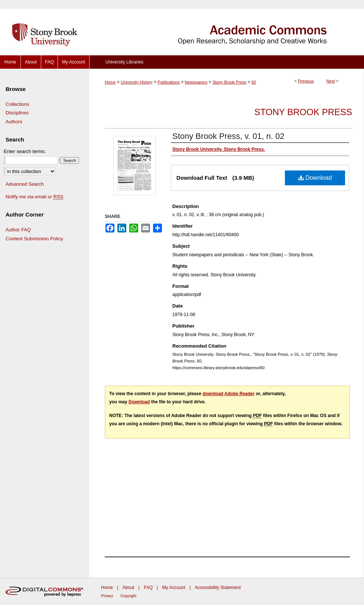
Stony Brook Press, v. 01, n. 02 (228, 136)
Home (110, 82)
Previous (306, 81)
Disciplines (17, 113)
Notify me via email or (34, 197)
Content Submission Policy (34, 239)
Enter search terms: (25, 151)
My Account (174, 588)
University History (137, 82)
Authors (14, 122)
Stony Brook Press (229, 82)
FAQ (148, 588)
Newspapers (196, 82)
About (128, 588)
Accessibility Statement (218, 588)
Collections (17, 104)
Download (315, 178)
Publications (168, 82)
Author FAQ (18, 230)
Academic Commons (227, 28)
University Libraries (124, 62)
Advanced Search (25, 184)
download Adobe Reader (228, 394)
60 (254, 82)
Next (331, 81)
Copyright (128, 596)
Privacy (107, 596)
